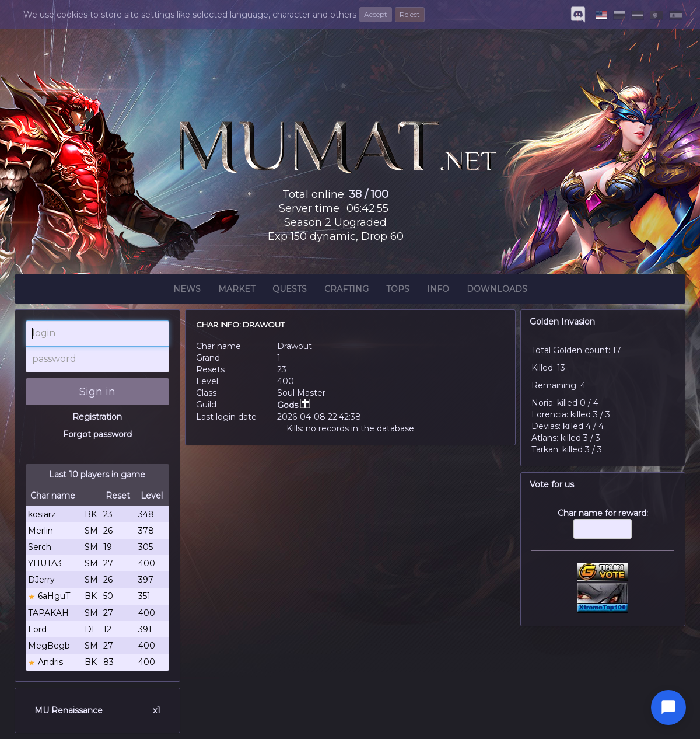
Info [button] (438, 291)
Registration (97, 417)
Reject (410, 14)
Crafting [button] (346, 291)
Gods (293, 405)
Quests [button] (290, 291)
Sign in (97, 392)
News (187, 291)
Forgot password (97, 434)
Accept (376, 14)
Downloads (497, 291)
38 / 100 (369, 194)
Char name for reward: (603, 529)
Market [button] (237, 291)
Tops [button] (398, 291)
